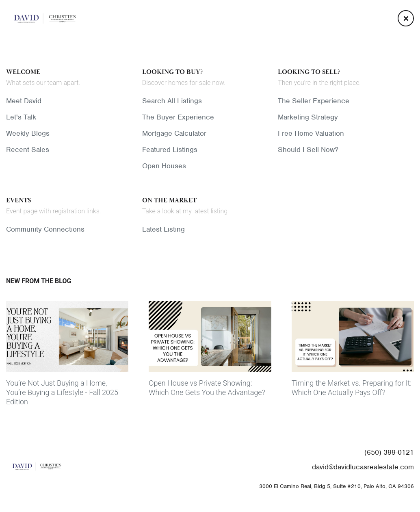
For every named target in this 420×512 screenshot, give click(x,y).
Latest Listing (163, 229)
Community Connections (45, 229)
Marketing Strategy (308, 117)
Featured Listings (170, 150)
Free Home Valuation (311, 133)
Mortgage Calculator (174, 133)
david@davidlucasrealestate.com (363, 467)
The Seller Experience (314, 101)
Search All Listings (172, 101)
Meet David (24, 101)
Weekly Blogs (28, 133)
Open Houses (164, 166)
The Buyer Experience (178, 117)
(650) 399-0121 (389, 452)
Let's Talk (21, 117)
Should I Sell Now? (308, 150)
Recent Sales (28, 150)
